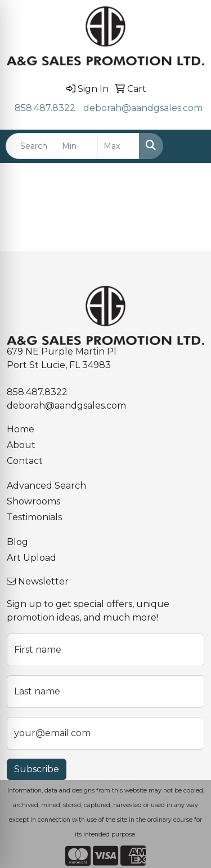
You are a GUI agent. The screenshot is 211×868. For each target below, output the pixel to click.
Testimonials (34, 517)
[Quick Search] (31, 146)
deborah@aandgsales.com (143, 108)
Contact (25, 461)
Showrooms (33, 501)
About (21, 445)
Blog (17, 542)
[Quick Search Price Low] (77, 146)
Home (21, 429)
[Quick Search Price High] (118, 146)
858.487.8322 (45, 108)
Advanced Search (46, 486)
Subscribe (37, 769)
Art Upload (32, 558)
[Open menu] (188, 146)
